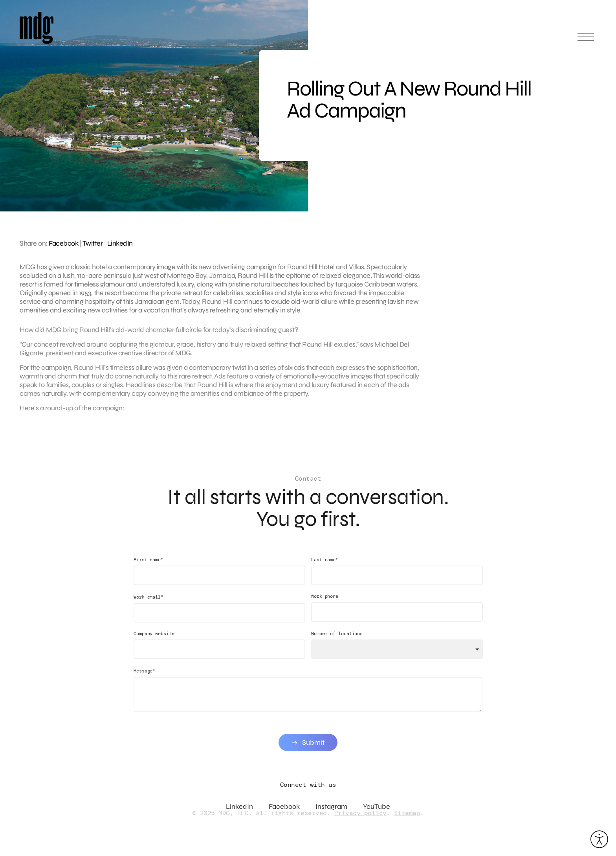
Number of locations (337, 641)
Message (144, 679)
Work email (148, 605)
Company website (154, 641)
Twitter (93, 243)
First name (148, 567)
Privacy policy (360, 813)
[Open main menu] (586, 40)
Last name (324, 567)
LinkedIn (120, 243)
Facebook (63, 243)
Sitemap (407, 813)
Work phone (325, 604)
